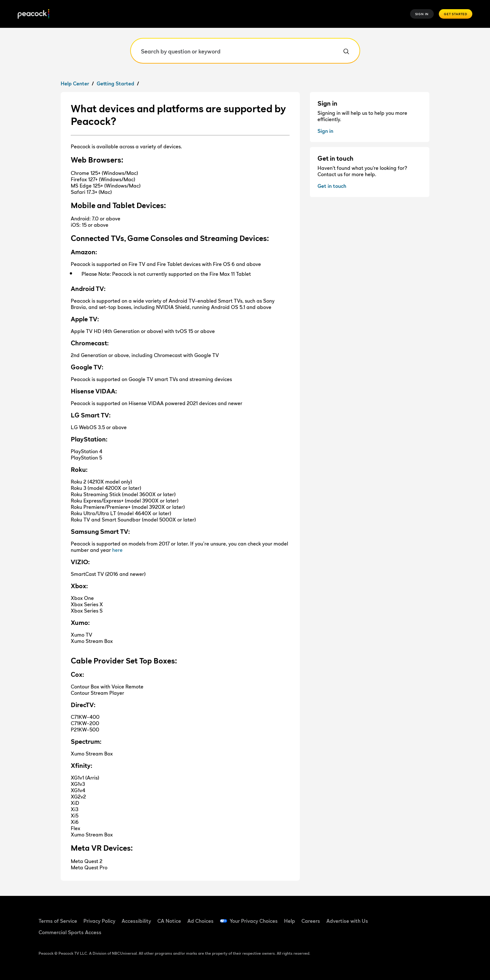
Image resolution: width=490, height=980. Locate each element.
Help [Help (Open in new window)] (290, 921)
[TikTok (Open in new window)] (409, 917)
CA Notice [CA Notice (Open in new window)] (169, 921)
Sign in (325, 131)
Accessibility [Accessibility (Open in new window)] (136, 921)
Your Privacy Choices (254, 921)
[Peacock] (33, 14)
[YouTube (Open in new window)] (425, 917)
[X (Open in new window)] (392, 935)
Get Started (456, 14)
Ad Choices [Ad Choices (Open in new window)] (200, 921)
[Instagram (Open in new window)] (442, 917)
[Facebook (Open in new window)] (392, 917)
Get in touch (332, 186)
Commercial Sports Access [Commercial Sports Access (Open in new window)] (70, 932)
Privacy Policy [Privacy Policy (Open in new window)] (99, 921)
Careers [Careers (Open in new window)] (311, 921)
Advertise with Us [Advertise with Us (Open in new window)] (347, 921)
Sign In (422, 14)
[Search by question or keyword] (245, 51)
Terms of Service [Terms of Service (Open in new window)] (58, 921)
